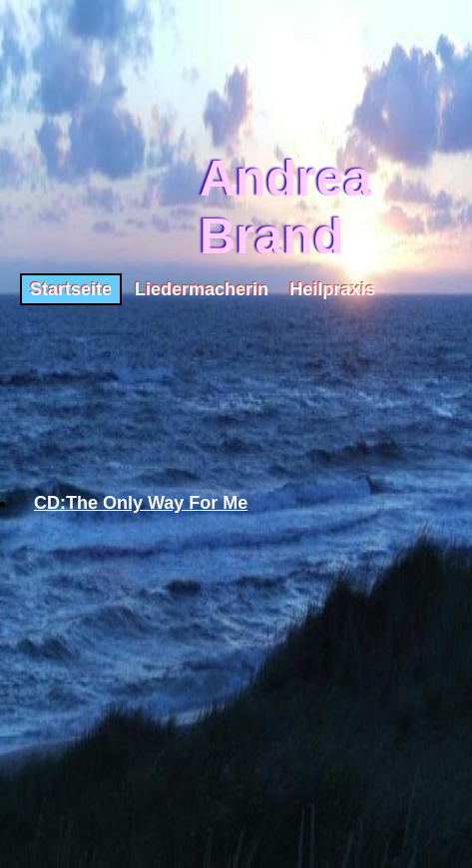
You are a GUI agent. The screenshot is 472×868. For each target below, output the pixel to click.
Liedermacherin (202, 289)
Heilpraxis (332, 289)
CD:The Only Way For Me (141, 503)
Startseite (71, 289)
